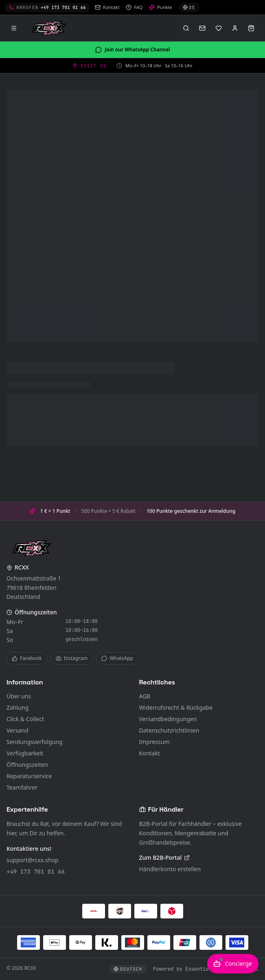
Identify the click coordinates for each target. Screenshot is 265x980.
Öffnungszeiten (27, 765)
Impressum (154, 742)
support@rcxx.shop (33, 860)
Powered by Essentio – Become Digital (206, 969)
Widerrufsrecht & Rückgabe (176, 707)
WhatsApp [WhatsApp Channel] (117, 658)
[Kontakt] (202, 28)
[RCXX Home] (50, 28)
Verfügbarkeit (25, 753)
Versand (18, 730)
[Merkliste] (219, 28)
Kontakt (150, 753)
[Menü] (14, 28)
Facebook (27, 658)
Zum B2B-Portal (165, 857)
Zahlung (18, 707)
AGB (145, 696)
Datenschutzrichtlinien (169, 730)
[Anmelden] (235, 28)
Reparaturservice (29, 776)
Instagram (72, 658)
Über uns (19, 696)
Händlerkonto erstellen (170, 869)
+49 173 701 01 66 (36, 872)
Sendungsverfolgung (35, 742)
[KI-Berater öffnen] (233, 964)
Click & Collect (25, 719)
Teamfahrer (22, 787)
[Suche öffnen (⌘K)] (186, 28)
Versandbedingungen (168, 719)
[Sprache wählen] (189, 8)
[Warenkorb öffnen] (251, 28)
